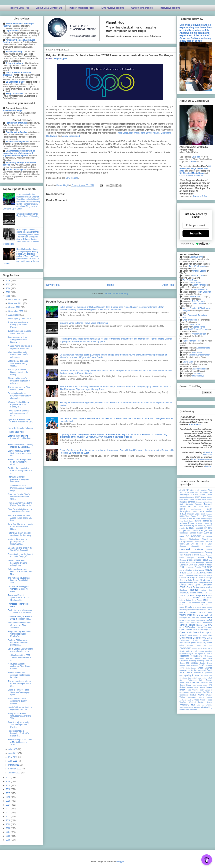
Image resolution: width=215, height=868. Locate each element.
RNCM (209, 654)
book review (206, 511)
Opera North (185, 632)
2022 (8, 296)
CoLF (210, 544)
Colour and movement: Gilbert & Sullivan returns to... (20, 572)
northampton (208, 623)
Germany (183, 580)
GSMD (182, 587)
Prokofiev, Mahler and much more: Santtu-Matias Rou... (20, 527)
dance (182, 558)
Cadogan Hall (206, 530)
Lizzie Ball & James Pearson (195, 329)
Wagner (209, 695)
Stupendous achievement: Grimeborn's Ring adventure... (19, 625)
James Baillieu (196, 283)
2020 (8, 781)
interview (184, 593)
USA (204, 692)
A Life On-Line (186, 490)
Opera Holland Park (188, 630)
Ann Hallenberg (203, 348)
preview (185, 648)
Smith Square (191, 668)
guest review (206, 587)
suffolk (210, 678)
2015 (8, 801)
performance (207, 640)
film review (204, 573)
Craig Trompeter (190, 320)
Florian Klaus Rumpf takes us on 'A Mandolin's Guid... (20, 462)
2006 (8, 836)
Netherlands (198, 615)
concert (209, 546)
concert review (191, 549)
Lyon (210, 605)
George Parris (199, 327)
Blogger (120, 861)
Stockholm (199, 675)
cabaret (195, 531)
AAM (210, 490)
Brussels (197, 519)
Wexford (183, 702)
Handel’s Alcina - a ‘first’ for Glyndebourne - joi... (20, 708)
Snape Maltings (205, 668)
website (209, 697)
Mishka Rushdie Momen (199, 355)
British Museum (206, 514)
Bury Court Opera (186, 521)
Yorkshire (193, 710)
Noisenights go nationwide (19, 319)
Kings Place (201, 595)
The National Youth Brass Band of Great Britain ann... (19, 580)
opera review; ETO (195, 635)
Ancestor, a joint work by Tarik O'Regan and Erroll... (19, 725)
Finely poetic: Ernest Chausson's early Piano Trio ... (20, 716)
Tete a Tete (190, 683)
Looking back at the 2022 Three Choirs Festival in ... (20, 658)
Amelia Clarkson (199, 334)
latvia (210, 596)
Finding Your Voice (16, 432)
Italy (206, 593)
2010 (8, 820)
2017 (8, 793)
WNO (203, 707)
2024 (8, 288)
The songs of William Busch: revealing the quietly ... (18, 372)
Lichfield (183, 602)
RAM (205, 649)
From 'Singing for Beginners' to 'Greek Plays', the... (20, 555)
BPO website (72, 178)
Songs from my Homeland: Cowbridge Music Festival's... (20, 634)
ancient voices (206, 495)
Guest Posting (193, 587)
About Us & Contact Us (49, 8)
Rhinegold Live (191, 654)
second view (185, 665)
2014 (8, 805)
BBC (190, 507)
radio (200, 649)
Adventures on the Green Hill (198, 492)
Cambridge (184, 533)
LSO (206, 605)
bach (181, 500)
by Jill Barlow (198, 526)
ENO (182, 567)
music (204, 610)
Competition (196, 546)
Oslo (210, 635)
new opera (183, 618)
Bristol (197, 514)
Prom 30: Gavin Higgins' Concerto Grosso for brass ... (19, 589)
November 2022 (16, 303)
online (198, 627)
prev (65, 59)
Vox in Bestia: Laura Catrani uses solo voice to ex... (20, 650)
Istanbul (200, 593)
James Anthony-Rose (192, 341)
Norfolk (209, 620)
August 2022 (14, 315)
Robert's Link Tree (19, 8)
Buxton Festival (202, 521)
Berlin (210, 509)
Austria (203, 497)
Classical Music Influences (191, 175)
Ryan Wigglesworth (197, 266)
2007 (8, 832)
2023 (8, 292)
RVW (182, 658)
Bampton (183, 502)
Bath (181, 504)
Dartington (190, 558)
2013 (8, 809)
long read (194, 605)
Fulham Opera (206, 575)
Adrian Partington (200, 285)
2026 (8, 281)
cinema (191, 542)
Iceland (204, 590)
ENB (195, 565)
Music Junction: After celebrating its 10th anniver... (17, 701)
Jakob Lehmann (199, 369)
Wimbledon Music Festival (190, 707)
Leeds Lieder (206, 598)
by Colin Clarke (202, 523)
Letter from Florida (194, 600)
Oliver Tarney (198, 304)
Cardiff (200, 533)
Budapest (209, 519)
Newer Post (53, 285)
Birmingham (185, 511)
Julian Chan (194, 325)
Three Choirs (192, 690)
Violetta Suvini (196, 257)
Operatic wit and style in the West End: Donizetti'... (20, 549)
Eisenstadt (184, 565)
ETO (204, 567)
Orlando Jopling (199, 271)
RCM (210, 649)
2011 (8, 817)
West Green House (203, 700)
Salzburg (193, 661)
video (201, 695)
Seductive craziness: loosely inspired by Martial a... (20, 446)
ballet (186, 500)
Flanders (189, 575)
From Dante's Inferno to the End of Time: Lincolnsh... (20, 504)
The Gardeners (202, 683)
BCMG (182, 509)
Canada (193, 533)
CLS (188, 544)
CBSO (206, 533)
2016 (8, 797)
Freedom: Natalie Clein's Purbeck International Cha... (19, 497)
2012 (8, 813)
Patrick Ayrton (198, 352)
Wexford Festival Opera (200, 702)
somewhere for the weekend (193, 670)
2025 (8, 284)
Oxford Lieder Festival (196, 638)
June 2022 (13, 753)
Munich (210, 607)
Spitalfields (198, 673)
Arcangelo (184, 497)
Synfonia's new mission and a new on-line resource (20, 611)
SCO (188, 663)
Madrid (182, 607)
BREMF (183, 514)
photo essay (196, 643)
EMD (191, 565)
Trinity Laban (204, 690)
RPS (204, 656)
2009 (8, 824)
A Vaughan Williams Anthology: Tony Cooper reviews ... (20, 666)
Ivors (210, 593)
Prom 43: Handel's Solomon (20, 428)
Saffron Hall (200, 658)
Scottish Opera (206, 663)
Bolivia (195, 511)
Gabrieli (183, 578)
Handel (194, 590)
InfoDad (209, 466)
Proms (195, 649)
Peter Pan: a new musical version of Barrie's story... (20, 534)
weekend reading (186, 700)
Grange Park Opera (190, 585)
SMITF (182, 668)
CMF (193, 544)
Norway (200, 625)
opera (210, 627)
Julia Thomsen (198, 301)
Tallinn (201, 680)
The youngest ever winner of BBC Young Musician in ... (19, 684)
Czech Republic (206, 555)
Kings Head (189, 595)
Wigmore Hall (187, 705)
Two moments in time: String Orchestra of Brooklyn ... (18, 340)
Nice (190, 620)
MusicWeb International (202, 459)
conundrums (199, 552)
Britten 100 (201, 516)
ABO (181, 492)
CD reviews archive (142, 8)
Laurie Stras (188, 362)
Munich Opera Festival (188, 610)
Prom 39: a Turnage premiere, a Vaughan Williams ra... (18, 479)
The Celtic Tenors (190, 280)
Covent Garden (191, 555)
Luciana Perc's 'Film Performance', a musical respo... (20, 488)
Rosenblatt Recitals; (189, 656)
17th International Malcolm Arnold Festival (20, 332)
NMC (194, 620)
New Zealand (201, 618)
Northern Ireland (187, 625)
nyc (205, 625)
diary (210, 557)
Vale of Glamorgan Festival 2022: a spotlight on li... (20, 618)
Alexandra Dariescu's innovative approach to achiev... (19, 381)
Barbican (191, 502)
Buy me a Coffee (200, 196)
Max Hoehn (195, 297)
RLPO (204, 654)
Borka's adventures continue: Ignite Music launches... (19, 675)
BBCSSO (208, 507)
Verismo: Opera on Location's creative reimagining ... (17, 563)
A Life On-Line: (201, 490)
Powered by (196, 244)
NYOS (182, 627)
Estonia (198, 567)
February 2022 (15, 769)
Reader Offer (185, 651)
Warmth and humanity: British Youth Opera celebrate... (18, 355)
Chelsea (183, 539)
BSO (203, 519)
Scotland (195, 663)
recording (208, 651)
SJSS (201, 665)
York (187, 710)
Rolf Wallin (134, 133)
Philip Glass (122, 133)
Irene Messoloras (200, 290)
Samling (200, 661)
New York (192, 618)
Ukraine (198, 692)
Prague (198, 645)
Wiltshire (209, 705)
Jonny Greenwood (71, 136)
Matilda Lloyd (198, 376)
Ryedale (189, 658)
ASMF (197, 497)
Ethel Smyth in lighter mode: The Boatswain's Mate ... (20, 511)
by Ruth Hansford (194, 528)
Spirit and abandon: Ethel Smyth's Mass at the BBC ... (20, 422)
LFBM (206, 600)
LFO (211, 600)
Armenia (191, 497)
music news (197, 612)
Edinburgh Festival (204, 562)
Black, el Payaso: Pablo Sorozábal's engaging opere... (19, 692)
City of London (199, 542)
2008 (8, 828)
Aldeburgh (184, 495)
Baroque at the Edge (204, 502)
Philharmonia (185, 643)
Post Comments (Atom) (117, 293)
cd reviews (207, 536)
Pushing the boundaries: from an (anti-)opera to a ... (20, 471)
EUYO (182, 570)
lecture (189, 598)
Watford (202, 697)
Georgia (209, 578)
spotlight (188, 675)
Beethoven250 (196, 509)
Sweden (183, 680)
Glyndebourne (206, 580)
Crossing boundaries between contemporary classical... (19, 396)
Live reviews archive (113, 8)
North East (184, 623)
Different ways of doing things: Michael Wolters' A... (20, 438)
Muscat (199, 610)
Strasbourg (208, 675)
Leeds (196, 598)
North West (196, 623)
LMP (203, 602)
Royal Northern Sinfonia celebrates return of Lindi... (18, 413)
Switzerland (192, 680)
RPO (200, 656)
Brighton (58, 59)
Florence (197, 575)
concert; (209, 550)
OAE (187, 627)
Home (111, 285)
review (182, 654)
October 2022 (15, 307)
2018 (8, 789)
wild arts (201, 705)
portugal (190, 645)
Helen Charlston (204, 292)
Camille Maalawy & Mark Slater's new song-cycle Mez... (20, 453)
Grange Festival (205, 582)
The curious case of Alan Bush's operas (19, 388)
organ (205, 635)
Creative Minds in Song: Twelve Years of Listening (84, 323)
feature (201, 570)
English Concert (205, 565)
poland (182, 645)
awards (210, 497)
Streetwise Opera (186, 678)
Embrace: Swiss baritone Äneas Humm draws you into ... (20, 518)
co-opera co (201, 544)
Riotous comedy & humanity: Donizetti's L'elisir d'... (18, 733)
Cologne (183, 546)
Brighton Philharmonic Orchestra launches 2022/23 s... (18, 643)
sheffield (194, 665)
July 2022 (13, 749)
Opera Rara (199, 632)
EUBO (210, 567)
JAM (181, 595)
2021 (8, 778)
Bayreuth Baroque (194, 504)
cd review (193, 536)
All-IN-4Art (194, 495)
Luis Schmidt (198, 276)
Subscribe (196, 234)
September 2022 (16, 311)
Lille (189, 603)
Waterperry (192, 697)
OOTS (204, 627)
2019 (8, 785)
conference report (187, 552)
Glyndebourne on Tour (188, 582)
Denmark (200, 557)
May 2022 (13, 757)
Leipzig (182, 600)
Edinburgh (190, 562)
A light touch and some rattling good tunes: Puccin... (18, 325)
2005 (8, 840)
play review (207, 643)
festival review (192, 573)
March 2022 (14, 765)
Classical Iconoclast (208, 454)
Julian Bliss (198, 373)
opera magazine (205, 630)
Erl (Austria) (189, 567)
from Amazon (195, 424)
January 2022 (15, 773)
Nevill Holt (208, 615)
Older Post (168, 285)
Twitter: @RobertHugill (82, 8)
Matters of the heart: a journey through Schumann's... (18, 542)
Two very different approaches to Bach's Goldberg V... (19, 598)
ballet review (195, 500)
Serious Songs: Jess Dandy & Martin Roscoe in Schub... (20, 742)
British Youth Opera (188, 516)
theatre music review (196, 687)
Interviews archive (170, 8)
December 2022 (16, 300)
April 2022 (13, 761)
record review (197, 651)
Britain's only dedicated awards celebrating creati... (18, 363)
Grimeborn (207, 585)
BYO (189, 530)
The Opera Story (200, 685)
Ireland (193, 593)
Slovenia (209, 665)
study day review (200, 678)
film (198, 573)
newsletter (184, 620)
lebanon (182, 598)
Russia (210, 656)
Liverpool (196, 602)
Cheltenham (194, 539)
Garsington (192, 578)
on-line (192, 627)
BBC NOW (198, 507)
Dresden (183, 560)
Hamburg (183, 590)
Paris (195, 640)
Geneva (202, 578)
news (209, 617)
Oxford (182, 638)
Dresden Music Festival (198, 560)
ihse (211, 590)
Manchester (191, 607)
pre (205, 645)
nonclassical (201, 620)
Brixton (190, 519)
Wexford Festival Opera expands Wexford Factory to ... (18, 405)
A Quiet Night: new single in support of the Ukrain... (20, 347)
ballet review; (207, 500)
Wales (182, 697)
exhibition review (191, 570)
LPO (200, 605)
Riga (199, 654)
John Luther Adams (150, 133)
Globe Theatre (193, 580)
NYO (210, 625)
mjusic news (201, 607)
